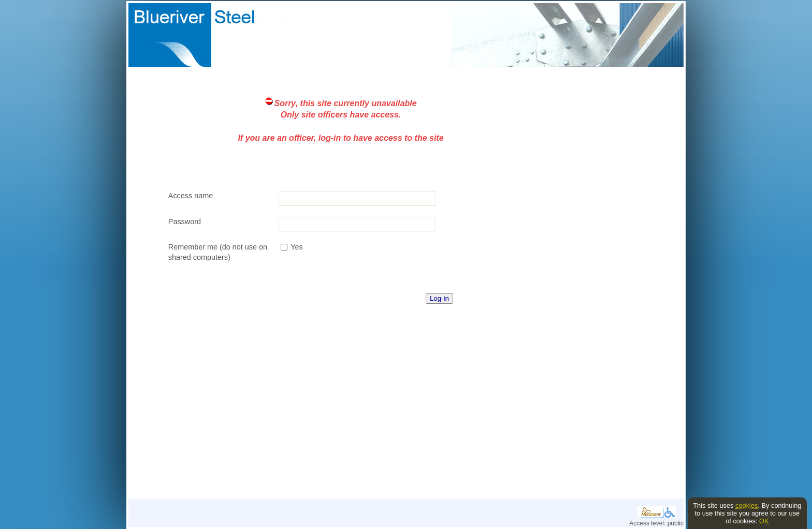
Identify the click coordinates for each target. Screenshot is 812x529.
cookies (746, 505)
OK (764, 521)
